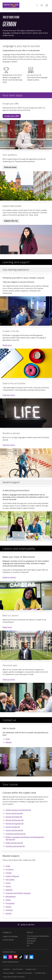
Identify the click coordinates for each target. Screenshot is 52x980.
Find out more (9, 168)
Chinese (9, 873)
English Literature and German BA (18, 810)
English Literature (12, 876)
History (8, 886)
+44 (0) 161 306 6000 (10, 937)
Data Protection (18, 969)
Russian (8, 907)
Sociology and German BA (15, 846)
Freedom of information (24, 973)
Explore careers (9, 577)
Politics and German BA (14, 843)
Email (8, 739)
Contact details (8, 940)
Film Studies (10, 880)
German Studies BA (13, 827)
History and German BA (14, 830)
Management (11, 896)
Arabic (8, 866)
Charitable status (40, 973)
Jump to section (26, 925)
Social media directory (11, 962)
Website (9, 742)
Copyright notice (31, 969)
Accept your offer (12, 116)
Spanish (9, 913)
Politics (8, 900)
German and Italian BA (14, 817)
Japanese (9, 890)
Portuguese (10, 903)
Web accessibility (8, 973)
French (8, 883)
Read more (7, 345)
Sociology (9, 910)
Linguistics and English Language (18, 893)
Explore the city (11, 221)
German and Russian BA (14, 820)
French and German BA (14, 813)
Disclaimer (6, 969)
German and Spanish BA (15, 824)
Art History (10, 869)
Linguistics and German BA (16, 834)
